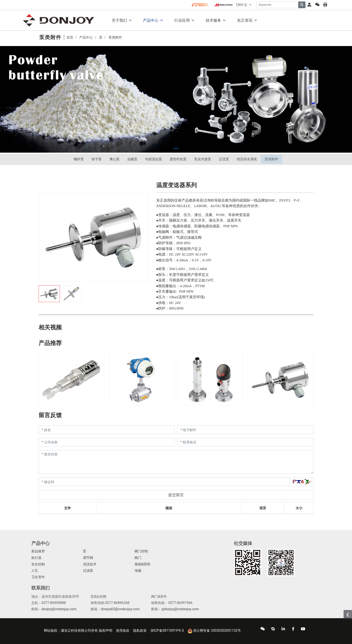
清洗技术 (90, 564)
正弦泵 (224, 159)
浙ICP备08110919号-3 (167, 630)
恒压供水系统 (247, 159)
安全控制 (38, 564)
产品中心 (151, 20)
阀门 (138, 558)
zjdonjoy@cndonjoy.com (180, 609)
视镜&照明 (142, 564)
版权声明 (106, 630)
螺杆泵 (79, 159)
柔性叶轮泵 (178, 159)
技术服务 (213, 20)
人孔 (35, 571)
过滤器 (88, 571)
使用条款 (123, 630)
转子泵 (97, 159)
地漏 (138, 571)
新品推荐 (38, 551)
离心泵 (115, 159)
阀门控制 (141, 551)
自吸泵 (132, 159)
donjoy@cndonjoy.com (59, 609)
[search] (302, 5)
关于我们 (119, 20)
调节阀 (88, 558)
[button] (169, 148)
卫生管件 (38, 577)
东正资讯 (245, 20)
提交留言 (176, 495)
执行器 (36, 558)
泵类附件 (271, 159)
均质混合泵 (154, 159)
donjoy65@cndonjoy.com (120, 609)
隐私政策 (140, 630)
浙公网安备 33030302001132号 (214, 631)
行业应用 (182, 20)
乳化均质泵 (203, 159)
